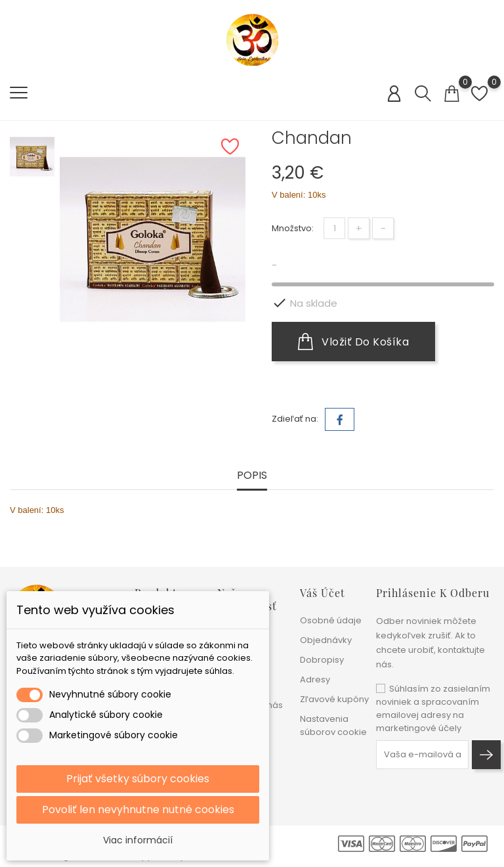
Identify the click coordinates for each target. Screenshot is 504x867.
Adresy (315, 679)
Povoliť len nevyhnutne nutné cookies (138, 810)
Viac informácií (138, 840)
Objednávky (326, 640)
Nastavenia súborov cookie (333, 725)
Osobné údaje (331, 620)
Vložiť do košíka (353, 342)
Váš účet (323, 593)
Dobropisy (322, 660)
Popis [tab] (252, 476)
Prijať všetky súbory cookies (138, 779)
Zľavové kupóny (334, 699)
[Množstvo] (334, 228)
